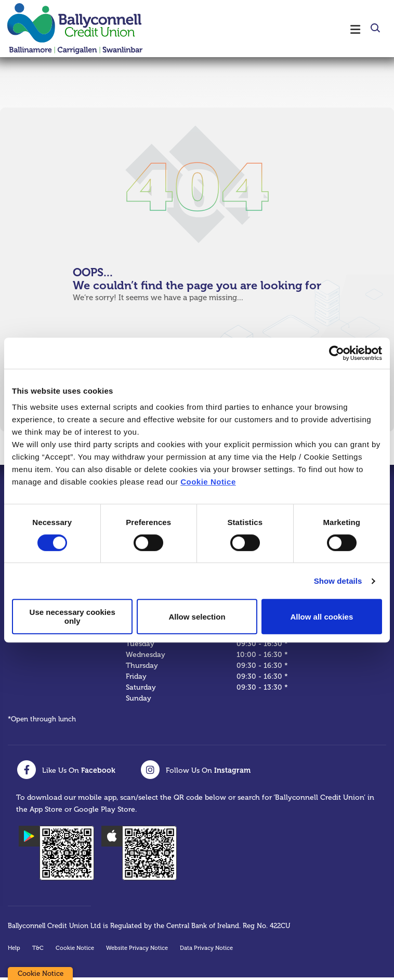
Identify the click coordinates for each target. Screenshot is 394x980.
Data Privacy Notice (206, 951)
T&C (38, 951)
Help (14, 951)
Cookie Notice (208, 482)
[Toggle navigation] (265, 29)
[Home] (68, 29)
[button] (375, 30)
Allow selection (197, 617)
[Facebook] (66, 772)
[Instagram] (195, 772)
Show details (338, 581)
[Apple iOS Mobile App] (139, 856)
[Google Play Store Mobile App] (56, 856)
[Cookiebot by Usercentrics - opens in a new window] (337, 353)
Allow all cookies (321, 617)
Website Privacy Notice (137, 951)
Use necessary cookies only (73, 616)
